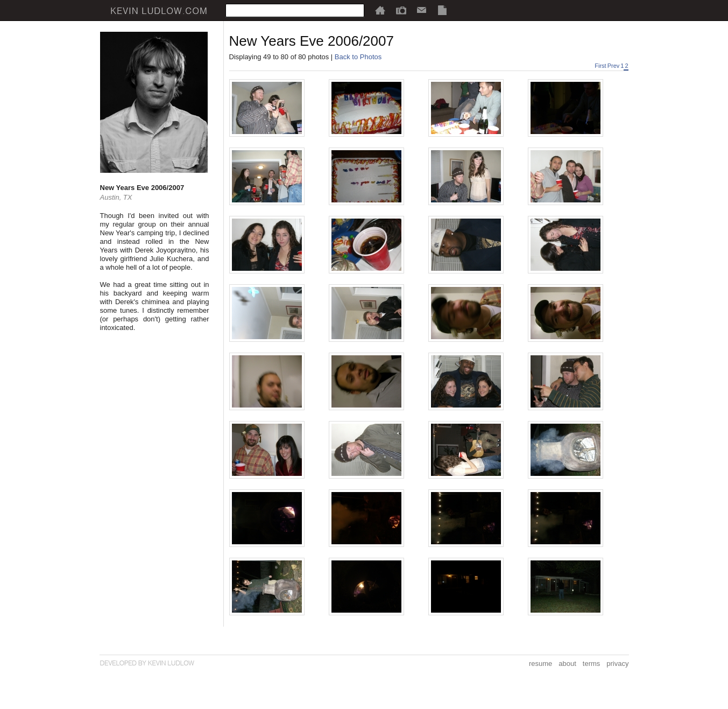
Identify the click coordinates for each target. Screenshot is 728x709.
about (567, 664)
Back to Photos (358, 57)
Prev (614, 66)
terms (592, 664)
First (600, 66)
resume (540, 664)
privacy (617, 664)
